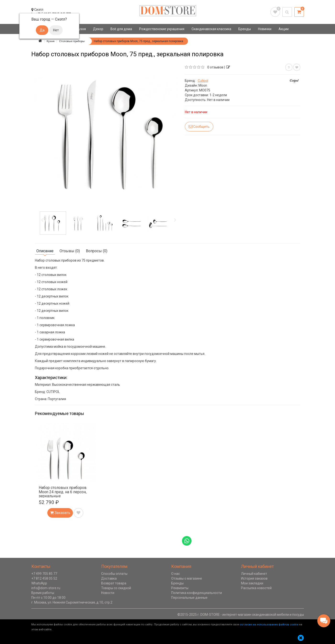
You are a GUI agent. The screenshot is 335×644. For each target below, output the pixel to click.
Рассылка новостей (256, 588)
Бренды (245, 29)
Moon (203, 85)
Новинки (265, 29)
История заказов (254, 578)
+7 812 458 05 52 (44, 578)
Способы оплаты (114, 574)
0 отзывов (215, 67)
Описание (45, 251)
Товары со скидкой (116, 588)
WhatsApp (39, 583)
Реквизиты (180, 588)
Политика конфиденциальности (197, 593)
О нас (176, 574)
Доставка (109, 578)
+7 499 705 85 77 (44, 574)
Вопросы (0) (97, 251)
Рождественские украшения (162, 29)
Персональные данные (189, 598)
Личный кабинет (254, 574)
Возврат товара (114, 583)
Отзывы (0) (70, 251)
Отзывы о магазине (187, 578)
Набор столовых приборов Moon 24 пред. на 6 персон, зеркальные (63, 492)
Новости (108, 593)
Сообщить (199, 126)
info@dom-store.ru (46, 588)
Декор (98, 29)
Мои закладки (252, 583)
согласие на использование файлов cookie (269, 624)
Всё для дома (121, 29)
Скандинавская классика (211, 29)
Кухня (81, 29)
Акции (284, 29)
